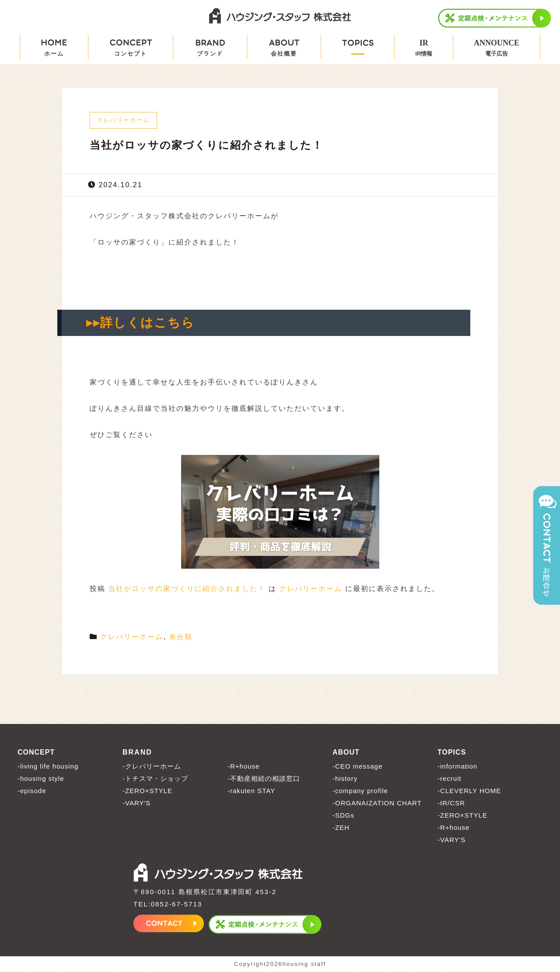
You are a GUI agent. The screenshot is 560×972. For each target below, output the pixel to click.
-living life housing (48, 767)
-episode (32, 791)
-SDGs (343, 816)
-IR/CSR (451, 803)
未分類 (181, 637)
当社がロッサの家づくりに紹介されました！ (187, 589)
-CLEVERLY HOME (469, 791)
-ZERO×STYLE (147, 791)
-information (457, 767)
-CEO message (358, 767)
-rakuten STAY (251, 791)
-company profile (360, 791)
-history (345, 779)
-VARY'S (136, 803)
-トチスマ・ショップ (155, 779)
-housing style (41, 779)
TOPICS (452, 753)
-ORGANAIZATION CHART (377, 803)
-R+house (243, 767)
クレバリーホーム (311, 589)
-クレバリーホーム (152, 767)
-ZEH (341, 828)
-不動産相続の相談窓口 (264, 779)
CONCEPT (36, 753)
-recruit (450, 779)
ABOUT (346, 753)
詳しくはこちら (147, 323)
